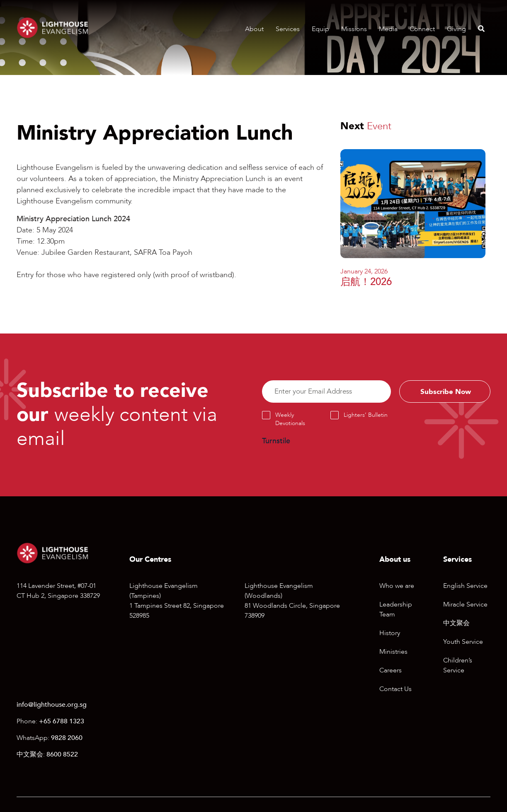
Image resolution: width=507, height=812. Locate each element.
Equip (320, 29)
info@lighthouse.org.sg (52, 705)
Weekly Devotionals (290, 420)
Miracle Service (465, 604)
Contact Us (395, 689)
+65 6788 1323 (62, 721)
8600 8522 (62, 754)
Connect (422, 29)
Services (288, 29)
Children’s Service (458, 665)
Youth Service (463, 642)
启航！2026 (366, 282)
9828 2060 (67, 738)
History (390, 633)
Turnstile (276, 442)
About (254, 29)
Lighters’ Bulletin (366, 416)
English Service (465, 586)
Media (388, 29)
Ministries (393, 652)
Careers (391, 670)
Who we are (397, 586)
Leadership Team (396, 609)
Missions (354, 29)
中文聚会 (456, 623)
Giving (456, 29)
